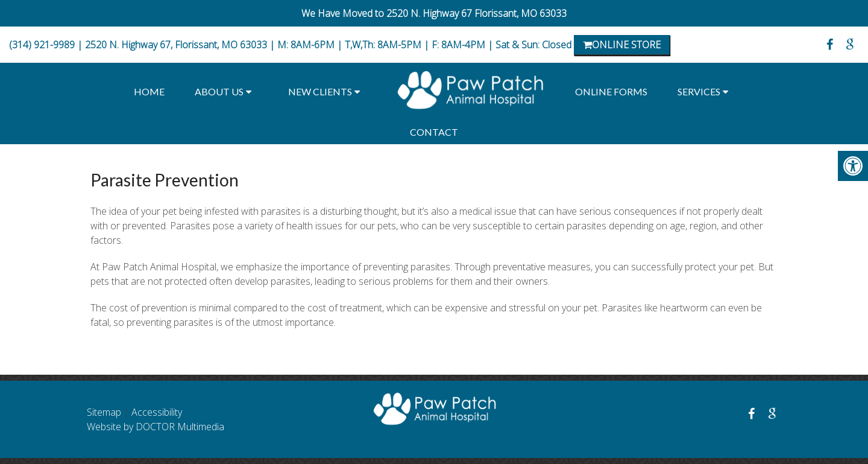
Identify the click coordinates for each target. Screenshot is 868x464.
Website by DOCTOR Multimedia (156, 427)
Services (699, 91)
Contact (434, 132)
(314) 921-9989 (42, 45)
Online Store (622, 45)
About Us (219, 91)
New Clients (320, 91)
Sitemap (104, 412)
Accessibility (157, 412)
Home (149, 91)
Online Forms (611, 91)
